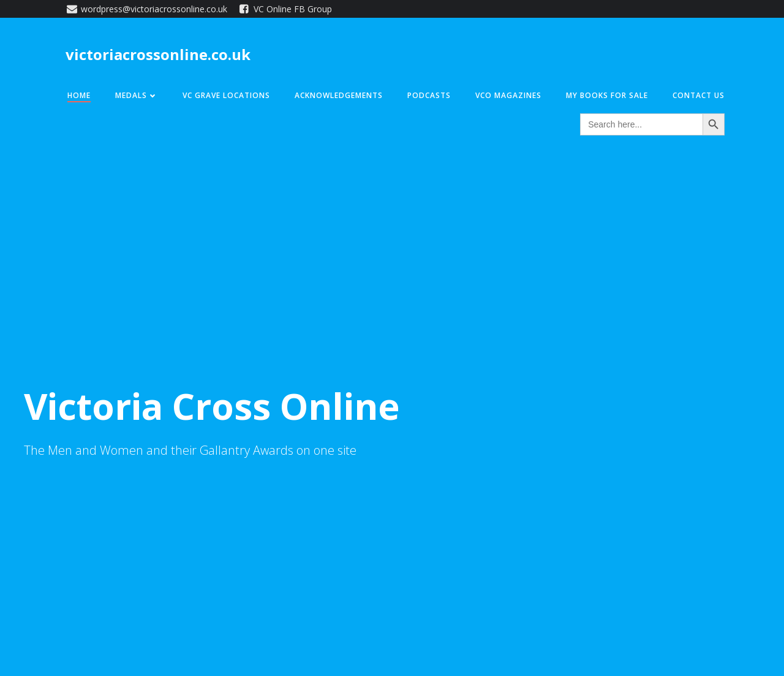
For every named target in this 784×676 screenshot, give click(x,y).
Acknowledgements (339, 95)
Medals (137, 95)
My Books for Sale (607, 95)
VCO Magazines (508, 95)
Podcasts (429, 95)
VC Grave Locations (226, 95)
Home (79, 95)
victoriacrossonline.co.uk (158, 54)
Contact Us (699, 95)
